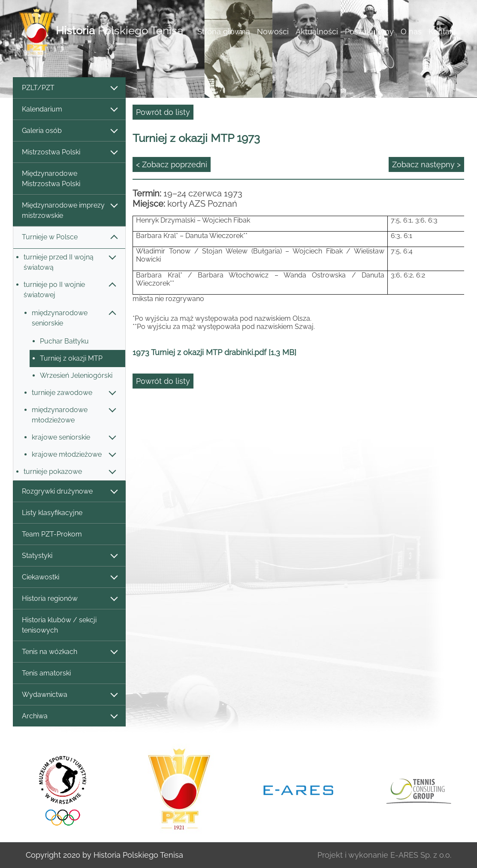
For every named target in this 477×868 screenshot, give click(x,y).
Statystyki (69, 556)
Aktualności (317, 32)
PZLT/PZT (69, 88)
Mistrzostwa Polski (69, 152)
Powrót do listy (163, 112)
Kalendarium (69, 110)
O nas (411, 32)
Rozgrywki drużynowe (69, 492)
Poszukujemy (369, 32)
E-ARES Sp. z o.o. (421, 855)
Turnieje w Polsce (69, 237)
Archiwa (69, 716)
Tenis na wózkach (69, 652)
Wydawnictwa (69, 695)
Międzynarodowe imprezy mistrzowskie (69, 210)
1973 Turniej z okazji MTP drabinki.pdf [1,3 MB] (214, 352)
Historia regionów (69, 599)
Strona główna (224, 32)
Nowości (273, 32)
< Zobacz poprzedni (172, 164)
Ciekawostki (69, 577)
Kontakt (442, 32)
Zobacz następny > (426, 164)
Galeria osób (69, 131)
